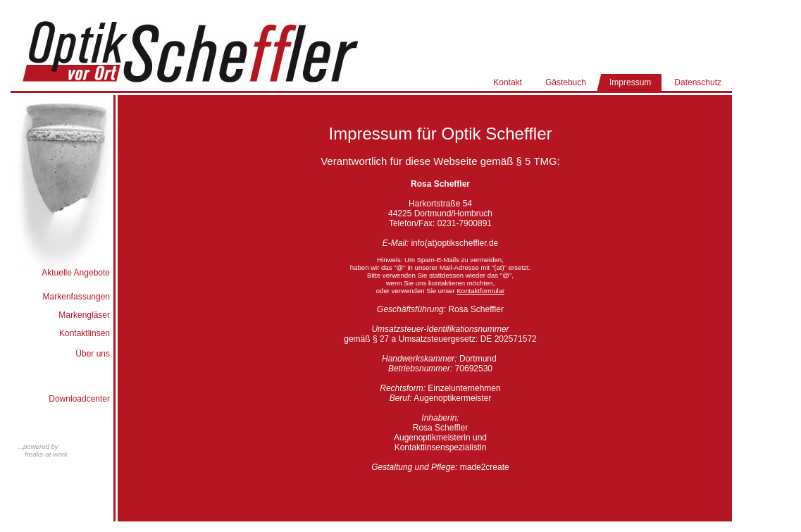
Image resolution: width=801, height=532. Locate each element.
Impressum (630, 82)
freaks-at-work (46, 454)
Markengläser (84, 315)
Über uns (93, 354)
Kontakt (508, 82)
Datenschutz (698, 82)
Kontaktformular (480, 291)
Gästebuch (566, 82)
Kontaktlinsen (85, 333)
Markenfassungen (76, 297)
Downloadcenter (79, 399)
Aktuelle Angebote (76, 273)
